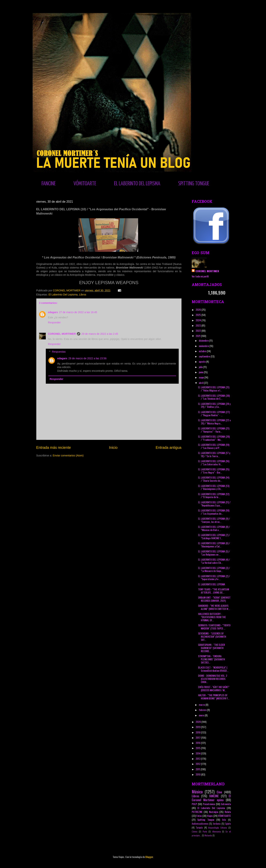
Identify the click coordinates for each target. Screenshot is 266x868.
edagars (53, 312)
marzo (202, 705)
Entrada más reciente (54, 447)
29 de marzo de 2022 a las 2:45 (100, 334)
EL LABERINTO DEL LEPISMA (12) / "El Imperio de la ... (214, 495)
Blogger (149, 857)
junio (201, 372)
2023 (199, 325)
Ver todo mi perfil (200, 276)
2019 (198, 727)
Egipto (228, 824)
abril (201, 383)
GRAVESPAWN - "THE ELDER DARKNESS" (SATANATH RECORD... (211, 648)
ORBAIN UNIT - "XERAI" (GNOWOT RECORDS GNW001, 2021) (214, 599)
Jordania (217, 824)
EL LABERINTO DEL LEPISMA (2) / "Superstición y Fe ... (214, 578)
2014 (198, 753)
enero (202, 715)
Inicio (113, 447)
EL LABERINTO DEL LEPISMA (137, 184)
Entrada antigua (168, 447)
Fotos (199, 816)
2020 (199, 722)
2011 (198, 769)
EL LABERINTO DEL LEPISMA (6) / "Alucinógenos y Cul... (214, 545)
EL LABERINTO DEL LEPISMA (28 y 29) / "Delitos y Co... (214, 405)
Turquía (199, 828)
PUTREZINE (197, 812)
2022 (199, 331)
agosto (202, 361)
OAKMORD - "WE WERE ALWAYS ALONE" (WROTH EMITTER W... (214, 607)
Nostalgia (214, 812)
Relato (228, 812)
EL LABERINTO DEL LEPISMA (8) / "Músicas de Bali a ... (214, 528)
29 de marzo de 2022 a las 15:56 (87, 358)
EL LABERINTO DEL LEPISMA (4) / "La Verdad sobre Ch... (214, 561)
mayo (202, 377)
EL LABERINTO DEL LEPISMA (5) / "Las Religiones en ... (214, 553)
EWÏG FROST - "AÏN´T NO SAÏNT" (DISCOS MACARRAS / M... (214, 688)
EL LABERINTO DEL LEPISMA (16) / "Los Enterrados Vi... (214, 463)
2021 (198, 336)
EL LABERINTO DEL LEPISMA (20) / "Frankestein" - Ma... (214, 438)
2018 (198, 732)
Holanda (208, 835)
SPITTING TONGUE (194, 184)
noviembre (204, 346)
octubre (203, 351)
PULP (194, 804)
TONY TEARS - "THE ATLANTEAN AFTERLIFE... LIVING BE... (214, 591)
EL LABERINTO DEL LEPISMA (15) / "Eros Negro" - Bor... (214, 471)
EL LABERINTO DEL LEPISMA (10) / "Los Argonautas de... (214, 512)
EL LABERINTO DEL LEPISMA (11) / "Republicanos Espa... (214, 504)
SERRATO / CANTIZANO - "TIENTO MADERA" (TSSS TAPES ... (214, 627)
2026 (199, 310)
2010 (198, 774)
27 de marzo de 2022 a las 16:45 (78, 312)
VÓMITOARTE (85, 184)
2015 (198, 748)
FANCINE (49, 184)
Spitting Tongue (206, 820)
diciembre (204, 340)
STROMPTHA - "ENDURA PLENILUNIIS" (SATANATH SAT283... (211, 659)
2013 (198, 758)
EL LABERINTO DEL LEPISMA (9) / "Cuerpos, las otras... (214, 520)
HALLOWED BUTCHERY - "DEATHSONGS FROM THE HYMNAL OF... (212, 617)
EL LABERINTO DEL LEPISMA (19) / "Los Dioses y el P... (214, 446)
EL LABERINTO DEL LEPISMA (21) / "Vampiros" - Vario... (214, 430)
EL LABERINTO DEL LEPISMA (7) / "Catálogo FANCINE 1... (214, 536)
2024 (199, 320)
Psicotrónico (209, 804)
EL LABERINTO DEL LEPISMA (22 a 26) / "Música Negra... (214, 422)
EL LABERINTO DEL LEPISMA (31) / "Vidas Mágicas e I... (214, 389)
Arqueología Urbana (218, 828)
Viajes (210, 816)
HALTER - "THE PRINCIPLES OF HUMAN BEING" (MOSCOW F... (214, 697)
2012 (198, 764)
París (205, 832)
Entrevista (226, 804)
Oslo (224, 820)
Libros (83, 295)
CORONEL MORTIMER (62, 334)
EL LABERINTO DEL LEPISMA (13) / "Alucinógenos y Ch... (214, 487)
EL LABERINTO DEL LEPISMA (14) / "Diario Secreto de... (214, 479)
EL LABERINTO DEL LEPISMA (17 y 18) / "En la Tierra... (214, 454)
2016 (198, 743)
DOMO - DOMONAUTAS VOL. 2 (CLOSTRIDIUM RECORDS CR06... (213, 679)
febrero (203, 710)
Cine (219, 792)
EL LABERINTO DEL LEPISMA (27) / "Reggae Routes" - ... (214, 413)
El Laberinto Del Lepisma (63, 295)
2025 (199, 315)
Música (197, 791)
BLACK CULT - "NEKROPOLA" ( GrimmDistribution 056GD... (213, 669)
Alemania (217, 832)
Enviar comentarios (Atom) (68, 455)
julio (201, 367)
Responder (54, 322)
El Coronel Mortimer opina (211, 798)
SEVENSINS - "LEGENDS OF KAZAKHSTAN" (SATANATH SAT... (212, 636)
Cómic (195, 832)
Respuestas (59, 352)
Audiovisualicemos (200, 824)
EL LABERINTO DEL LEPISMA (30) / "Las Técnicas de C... (214, 397)
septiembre (205, 356)
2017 (198, 737)
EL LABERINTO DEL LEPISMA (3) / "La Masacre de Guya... (214, 569)
